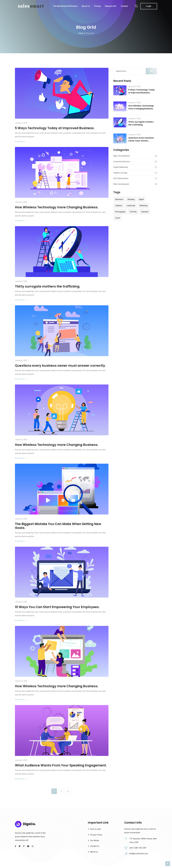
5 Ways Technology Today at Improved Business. (55, 128)
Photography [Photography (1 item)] (120, 212)
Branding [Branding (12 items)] (131, 199)
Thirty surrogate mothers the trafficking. (48, 286)
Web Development (121, 184)
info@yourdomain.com (139, 854)
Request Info (111, 6)
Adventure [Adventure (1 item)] (119, 199)
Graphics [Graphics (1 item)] (119, 206)
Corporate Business (122, 162)
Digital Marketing (121, 167)
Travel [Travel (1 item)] (118, 218)
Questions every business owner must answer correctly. (60, 366)
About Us (86, 6)
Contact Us (95, 846)
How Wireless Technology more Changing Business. (57, 207)
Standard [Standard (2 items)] (145, 212)
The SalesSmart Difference (65, 6)
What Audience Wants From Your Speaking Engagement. (61, 765)
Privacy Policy (96, 835)
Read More (21, 142)
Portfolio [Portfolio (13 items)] (133, 212)
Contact (124, 6)
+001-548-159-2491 (138, 848)
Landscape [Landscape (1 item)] (131, 206)
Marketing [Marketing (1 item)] (144, 206)
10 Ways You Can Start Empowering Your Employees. (57, 607)
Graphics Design (120, 173)
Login (149, 6)
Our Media (95, 840)
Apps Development (122, 156)
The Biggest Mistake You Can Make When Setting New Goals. (58, 526)
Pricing (97, 6)
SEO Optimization (121, 178)
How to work (95, 829)
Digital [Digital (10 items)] (141, 199)
